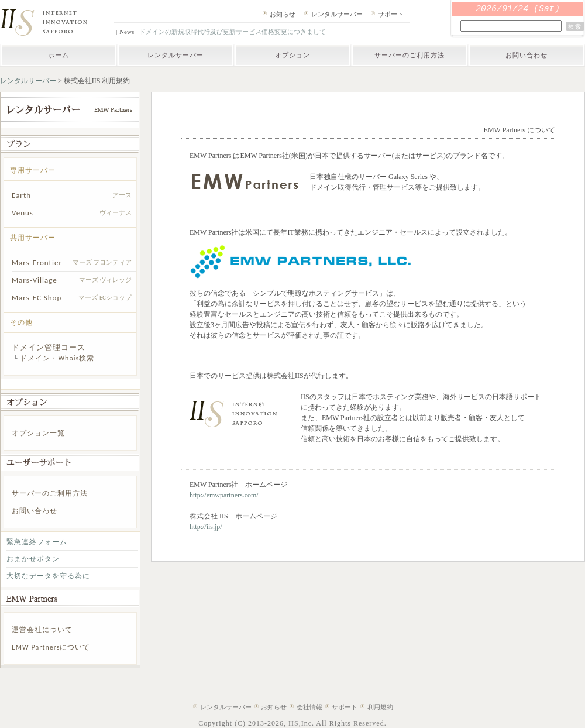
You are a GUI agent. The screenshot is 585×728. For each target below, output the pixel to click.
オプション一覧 (38, 433)
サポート (391, 14)
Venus (23, 213)
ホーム (58, 55)
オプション (292, 55)
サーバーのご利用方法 (409, 55)
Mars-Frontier (37, 262)
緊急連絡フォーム (37, 542)
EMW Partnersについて (51, 647)
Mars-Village (35, 280)
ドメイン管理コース (49, 347)
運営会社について (42, 630)
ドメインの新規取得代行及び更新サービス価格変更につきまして (233, 32)
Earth (21, 195)
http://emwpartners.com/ (224, 495)
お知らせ (283, 14)
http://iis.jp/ (206, 527)
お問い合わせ (526, 55)
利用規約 (380, 707)
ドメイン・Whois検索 (57, 358)
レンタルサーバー (337, 14)
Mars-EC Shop (37, 298)
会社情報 (309, 707)
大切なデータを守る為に (48, 576)
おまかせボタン (33, 559)
